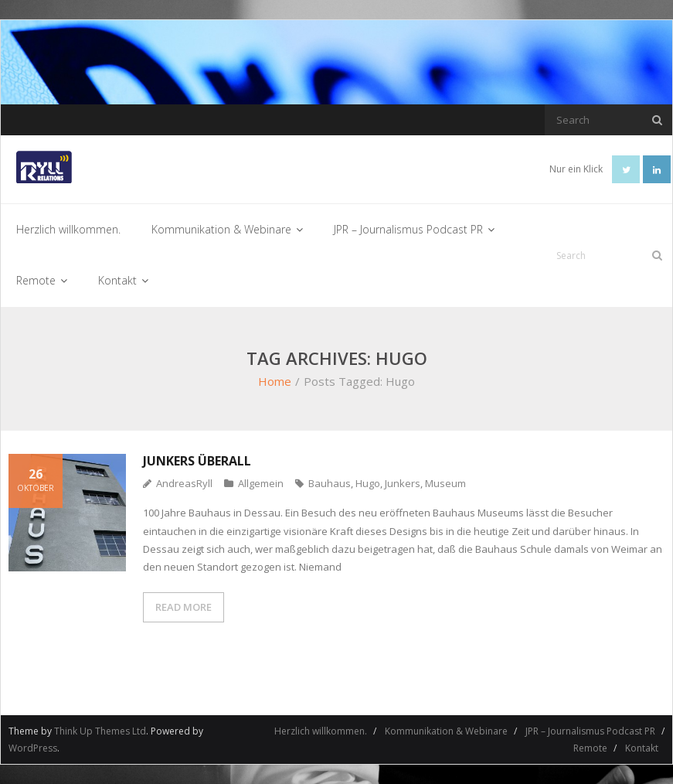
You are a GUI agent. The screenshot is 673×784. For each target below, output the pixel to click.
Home (275, 381)
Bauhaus (330, 483)
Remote (590, 748)
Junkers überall (197, 461)
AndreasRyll (184, 483)
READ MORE (184, 607)
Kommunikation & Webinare (446, 731)
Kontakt (642, 748)
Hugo (368, 483)
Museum (445, 483)
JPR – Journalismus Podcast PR (590, 731)
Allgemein (261, 483)
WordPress (33, 748)
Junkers (403, 483)
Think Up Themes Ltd (100, 731)
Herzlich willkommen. (321, 731)
